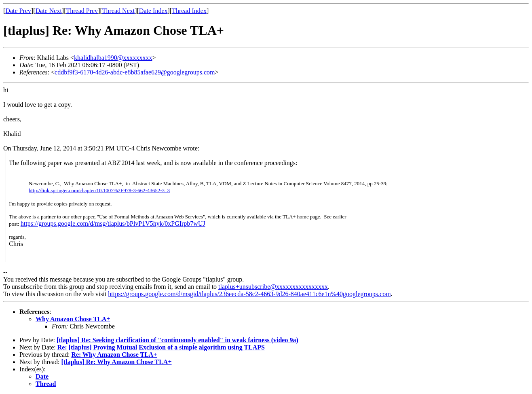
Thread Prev (82, 11)
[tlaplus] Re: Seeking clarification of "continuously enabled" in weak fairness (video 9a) (177, 340)
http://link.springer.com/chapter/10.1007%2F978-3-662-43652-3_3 (99, 190)
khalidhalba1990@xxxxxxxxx (113, 58)
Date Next (49, 11)
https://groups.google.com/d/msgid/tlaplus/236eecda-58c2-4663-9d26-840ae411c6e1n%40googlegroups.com (249, 294)
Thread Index (189, 11)
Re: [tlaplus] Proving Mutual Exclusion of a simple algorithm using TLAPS (161, 347)
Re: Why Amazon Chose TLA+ (114, 355)
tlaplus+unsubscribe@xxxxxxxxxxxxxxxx (273, 287)
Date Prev (18, 11)
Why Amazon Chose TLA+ (73, 319)
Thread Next (118, 11)
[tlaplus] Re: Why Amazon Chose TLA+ (117, 362)
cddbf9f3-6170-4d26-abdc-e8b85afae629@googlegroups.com (135, 72)
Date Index (153, 11)
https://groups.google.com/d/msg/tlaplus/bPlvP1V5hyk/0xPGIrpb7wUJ (113, 223)
